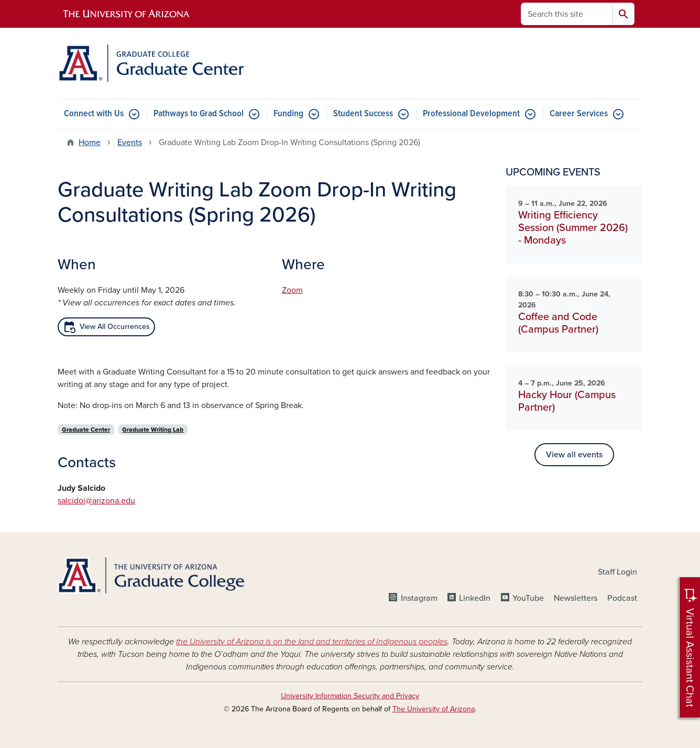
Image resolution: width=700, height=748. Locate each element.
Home (90, 142)
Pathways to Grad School (199, 114)
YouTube (528, 598)
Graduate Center (86, 430)
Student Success (363, 114)
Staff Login (617, 572)
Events (130, 142)
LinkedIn (475, 598)
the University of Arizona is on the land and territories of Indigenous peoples (312, 642)
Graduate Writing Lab (153, 430)
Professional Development (471, 114)
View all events (574, 455)
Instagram (419, 598)
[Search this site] (567, 14)
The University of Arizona (434, 709)
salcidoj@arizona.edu (96, 501)
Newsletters (576, 598)
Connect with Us (94, 114)
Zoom (292, 290)
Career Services (579, 114)
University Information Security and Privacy (350, 696)
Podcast (622, 598)
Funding (288, 114)
